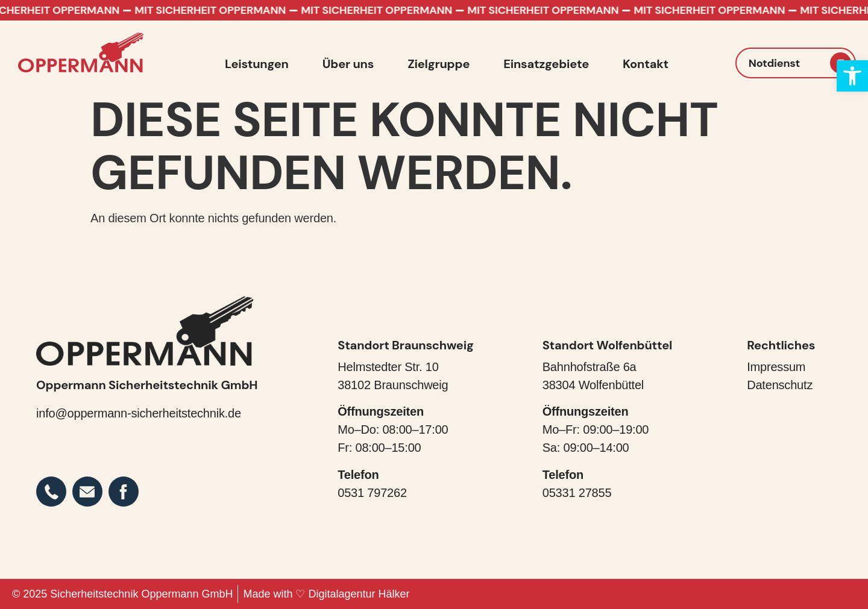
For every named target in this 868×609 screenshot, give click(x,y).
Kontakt (646, 64)
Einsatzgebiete (546, 64)
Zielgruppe (439, 64)
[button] (852, 76)
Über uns (348, 64)
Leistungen (257, 64)
